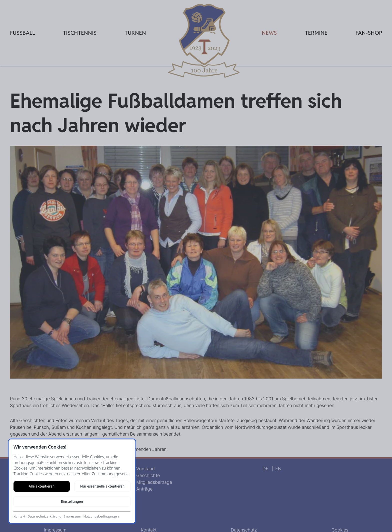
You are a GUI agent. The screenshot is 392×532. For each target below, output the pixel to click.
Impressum (72, 516)
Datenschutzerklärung (44, 516)
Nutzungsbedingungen (101, 516)
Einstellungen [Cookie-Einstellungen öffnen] (72, 502)
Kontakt (19, 516)
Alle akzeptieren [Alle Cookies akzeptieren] (42, 486)
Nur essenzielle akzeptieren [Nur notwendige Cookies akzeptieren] (102, 486)
